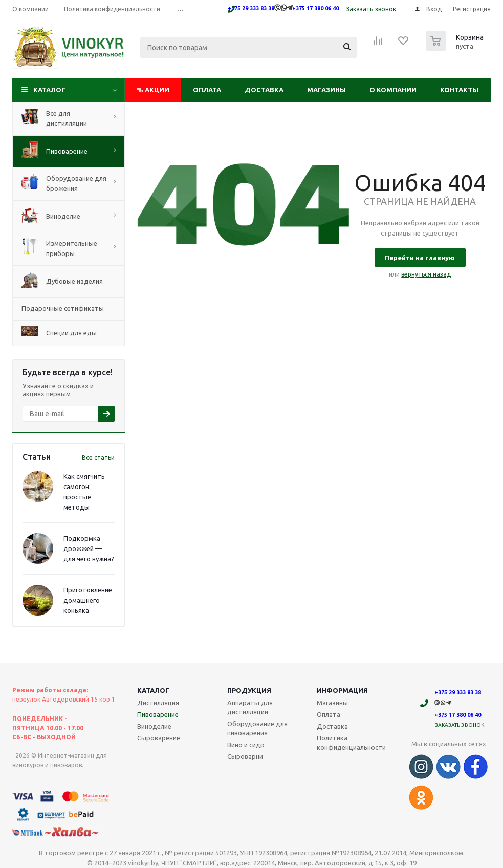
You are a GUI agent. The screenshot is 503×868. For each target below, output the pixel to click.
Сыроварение (159, 738)
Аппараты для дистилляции (250, 707)
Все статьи (98, 458)
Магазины (326, 90)
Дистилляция (158, 703)
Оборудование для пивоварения (257, 728)
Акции (153, 90)
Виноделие (154, 726)
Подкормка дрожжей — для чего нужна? (89, 548)
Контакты (459, 90)
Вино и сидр (246, 745)
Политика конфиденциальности (351, 743)
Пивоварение (158, 714)
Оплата (207, 90)
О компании (393, 90)
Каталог (49, 90)
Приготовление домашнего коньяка (88, 600)
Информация (342, 690)
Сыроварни (245, 756)
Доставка (264, 90)
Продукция (249, 690)
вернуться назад (426, 274)
